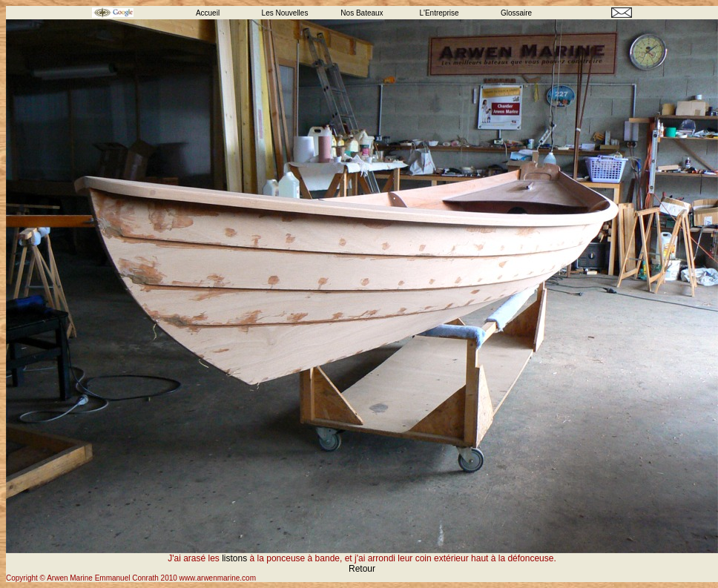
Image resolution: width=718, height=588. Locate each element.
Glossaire (516, 13)
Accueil (208, 13)
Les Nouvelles (285, 13)
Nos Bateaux (362, 13)
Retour (362, 569)
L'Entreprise (439, 13)
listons (234, 558)
